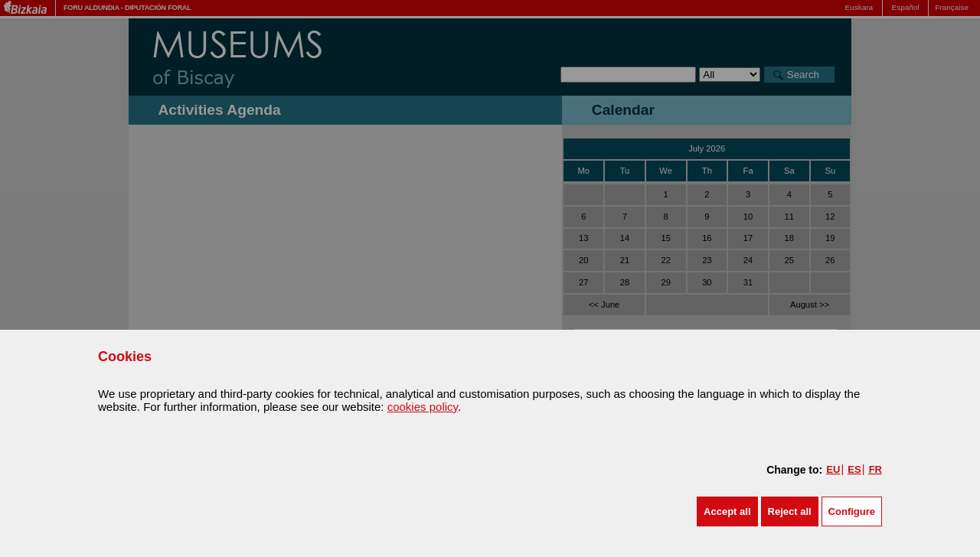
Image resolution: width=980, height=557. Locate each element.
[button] (727, 511)
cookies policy (423, 407)
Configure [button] (852, 511)
